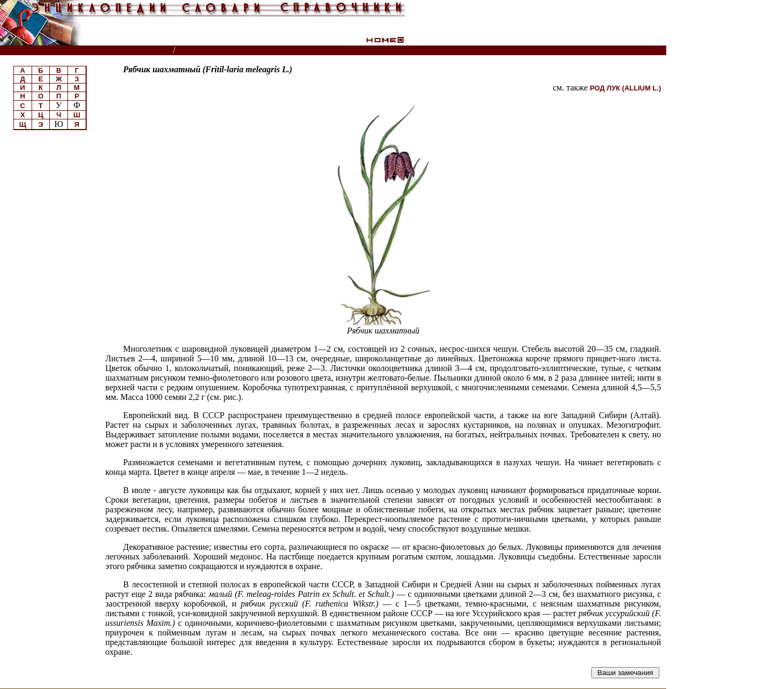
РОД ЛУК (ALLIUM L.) (625, 88)
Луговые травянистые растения (243, 51)
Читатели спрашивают (625, 51)
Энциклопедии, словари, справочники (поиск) (87, 51)
